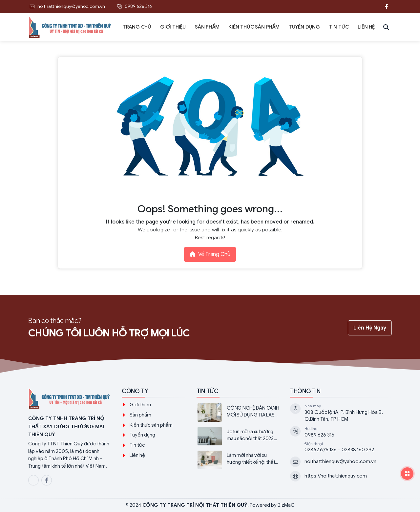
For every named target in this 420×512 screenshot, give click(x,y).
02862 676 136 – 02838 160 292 (339, 450)
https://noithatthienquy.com (336, 476)
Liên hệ (137, 455)
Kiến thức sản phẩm (151, 425)
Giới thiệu (140, 405)
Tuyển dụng (142, 435)
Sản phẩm (140, 415)
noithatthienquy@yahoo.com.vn (340, 461)
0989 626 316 (319, 435)
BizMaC (286, 505)
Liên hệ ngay (370, 328)
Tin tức (137, 445)
